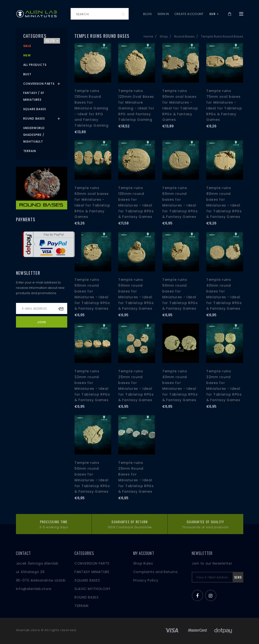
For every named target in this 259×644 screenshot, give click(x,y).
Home (148, 36)
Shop (164, 36)
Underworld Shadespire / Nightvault (34, 135)
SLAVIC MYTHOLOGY (93, 589)
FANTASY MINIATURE (92, 572)
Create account (189, 14)
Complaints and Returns (155, 572)
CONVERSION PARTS (92, 563)
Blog (147, 14)
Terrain (30, 151)
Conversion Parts (39, 84)
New (27, 55)
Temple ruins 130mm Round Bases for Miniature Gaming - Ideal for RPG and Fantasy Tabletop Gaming (92, 108)
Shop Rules (143, 563)
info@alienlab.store (34, 589)
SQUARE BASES (87, 580)
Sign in (163, 14)
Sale (27, 46)
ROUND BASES (87, 597)
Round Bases (184, 36)
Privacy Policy (146, 580)
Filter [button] (52, 41)
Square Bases (35, 109)
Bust (27, 74)
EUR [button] (214, 14)
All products (35, 65)
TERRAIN (81, 606)
